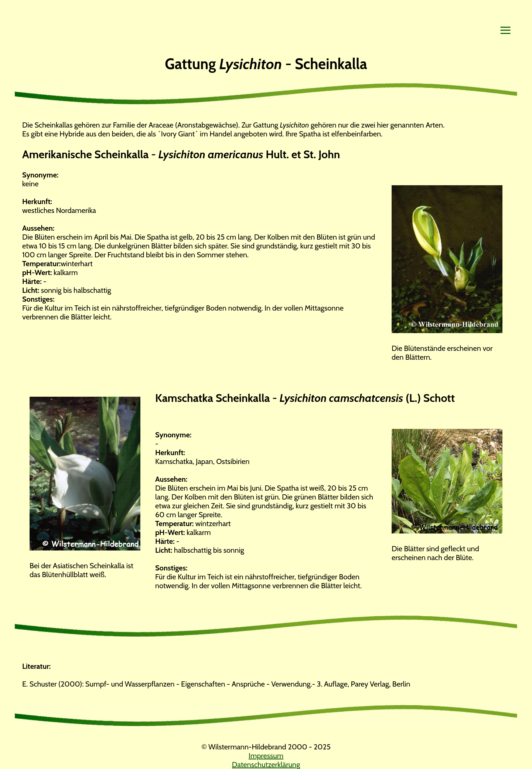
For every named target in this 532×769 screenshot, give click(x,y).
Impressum (266, 756)
